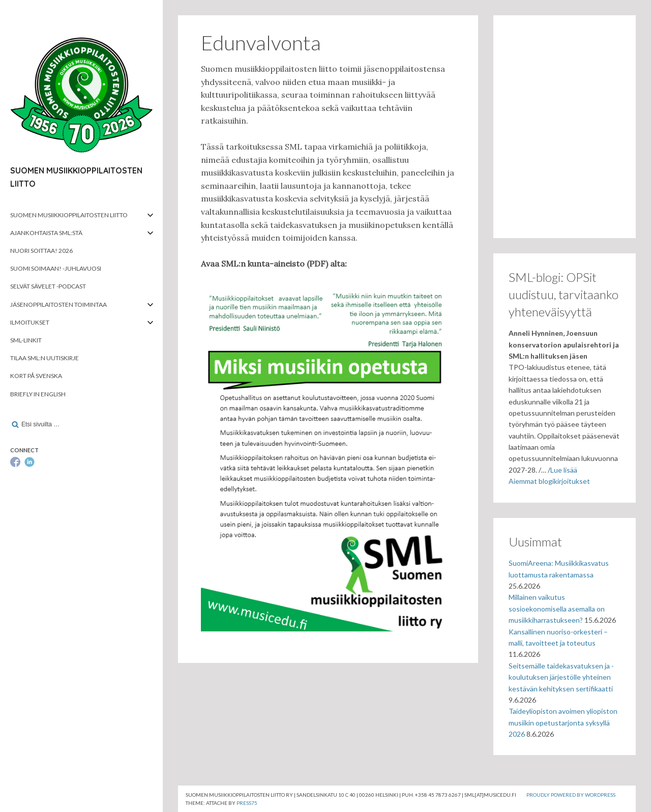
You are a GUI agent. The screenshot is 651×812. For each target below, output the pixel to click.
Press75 (247, 803)
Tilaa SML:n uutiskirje (45, 358)
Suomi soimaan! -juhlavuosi (56, 268)
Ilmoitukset (30, 322)
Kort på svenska (36, 376)
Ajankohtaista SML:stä (46, 233)
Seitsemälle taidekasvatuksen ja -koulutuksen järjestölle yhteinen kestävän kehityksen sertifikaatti (561, 677)
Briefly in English (38, 394)
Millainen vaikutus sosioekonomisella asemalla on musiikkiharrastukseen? (557, 608)
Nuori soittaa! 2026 (41, 251)
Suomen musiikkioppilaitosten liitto (69, 215)
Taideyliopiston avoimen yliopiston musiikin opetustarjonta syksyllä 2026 (563, 722)
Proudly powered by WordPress (571, 795)
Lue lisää (564, 470)
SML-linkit (26, 340)
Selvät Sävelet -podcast (48, 286)
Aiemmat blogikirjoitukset (549, 481)
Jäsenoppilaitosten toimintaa (58, 304)
